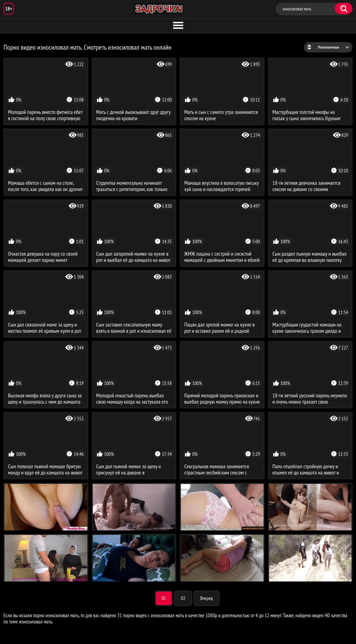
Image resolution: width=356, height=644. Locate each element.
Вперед (207, 598)
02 (183, 598)
